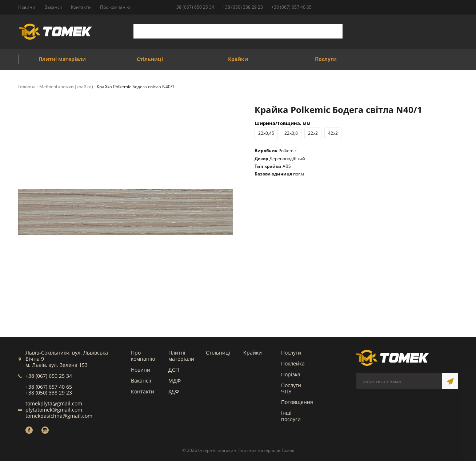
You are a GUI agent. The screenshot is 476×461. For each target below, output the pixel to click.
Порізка (291, 374)
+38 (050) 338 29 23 (243, 7)
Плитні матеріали (181, 356)
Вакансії (141, 381)
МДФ (175, 381)
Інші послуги (291, 416)
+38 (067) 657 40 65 (291, 7)
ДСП (174, 370)
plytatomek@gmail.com (54, 410)
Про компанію (143, 356)
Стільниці (218, 353)
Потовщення (297, 402)
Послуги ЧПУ (291, 388)
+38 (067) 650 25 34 (194, 7)
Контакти (143, 391)
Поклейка (293, 363)
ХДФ (174, 391)
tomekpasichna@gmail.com (59, 416)
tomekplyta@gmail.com (54, 403)
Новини (141, 370)
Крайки (253, 353)
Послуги (291, 353)
